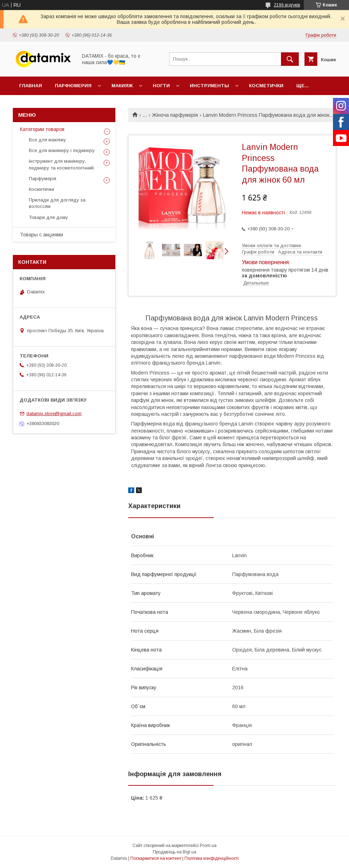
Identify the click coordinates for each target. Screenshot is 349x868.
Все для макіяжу (47, 140)
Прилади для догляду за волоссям (57, 203)
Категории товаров (42, 129)
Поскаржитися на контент (156, 858)
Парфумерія (43, 179)
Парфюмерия (73, 86)
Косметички (266, 86)
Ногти (161, 86)
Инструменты (209, 86)
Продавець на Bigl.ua (174, 852)
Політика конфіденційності (212, 858)
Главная (31, 86)
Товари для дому (48, 217)
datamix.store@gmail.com (54, 414)
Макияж (122, 86)
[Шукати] (290, 59)
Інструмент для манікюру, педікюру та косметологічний (61, 164)
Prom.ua (208, 846)
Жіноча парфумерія (175, 115)
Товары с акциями (41, 235)
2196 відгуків (287, 5)
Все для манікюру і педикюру (62, 150)
